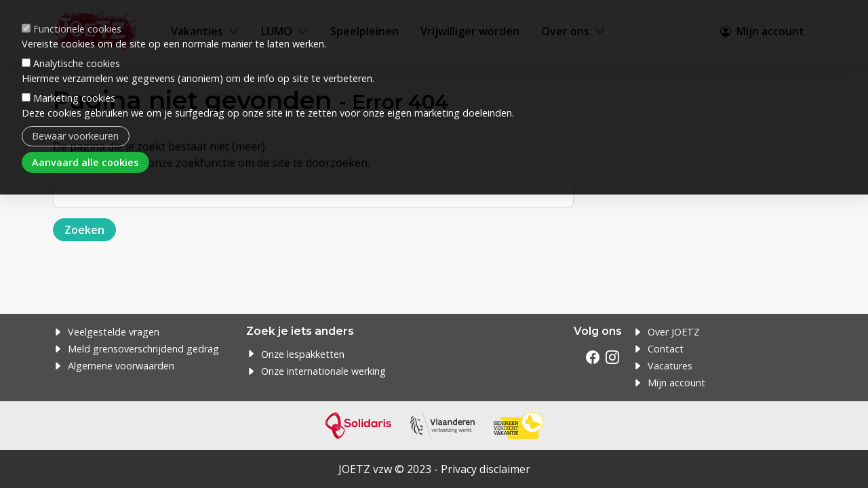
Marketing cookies (74, 98)
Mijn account (676, 383)
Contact (666, 349)
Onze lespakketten (303, 354)
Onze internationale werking (323, 371)
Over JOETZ (674, 332)
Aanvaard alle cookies (85, 162)
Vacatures (670, 366)
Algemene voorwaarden (121, 366)
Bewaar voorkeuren (75, 136)
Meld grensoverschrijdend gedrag (143, 349)
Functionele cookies (77, 29)
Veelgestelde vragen (114, 332)
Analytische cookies (77, 63)
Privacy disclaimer (486, 469)
